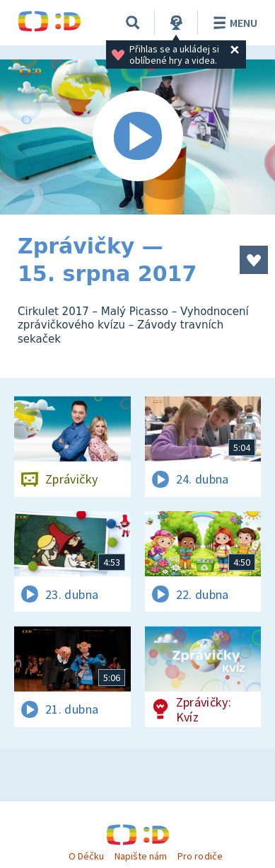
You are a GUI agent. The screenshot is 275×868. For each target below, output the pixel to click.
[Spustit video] (137, 137)
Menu (233, 23)
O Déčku (86, 856)
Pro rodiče (200, 856)
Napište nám (141, 856)
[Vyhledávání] (133, 23)
